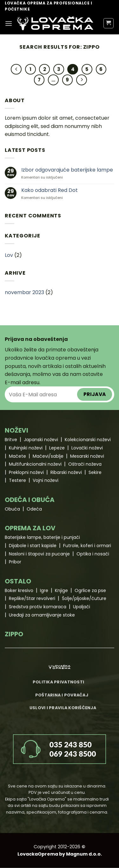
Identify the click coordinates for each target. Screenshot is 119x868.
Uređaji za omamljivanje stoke (42, 615)
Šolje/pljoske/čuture (84, 598)
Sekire (95, 472)
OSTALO (18, 581)
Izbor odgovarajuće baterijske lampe (67, 170)
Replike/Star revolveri (32, 598)
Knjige (61, 590)
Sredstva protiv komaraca (38, 607)
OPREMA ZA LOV (30, 528)
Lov (9, 255)
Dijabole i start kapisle (33, 546)
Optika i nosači (93, 554)
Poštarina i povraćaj (62, 695)
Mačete (17, 456)
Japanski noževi (41, 440)
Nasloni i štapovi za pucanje (39, 554)
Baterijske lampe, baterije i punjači (42, 537)
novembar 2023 (24, 292)
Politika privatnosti (58, 682)
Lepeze (57, 448)
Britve (11, 440)
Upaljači (82, 607)
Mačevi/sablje (48, 456)
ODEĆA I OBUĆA (30, 500)
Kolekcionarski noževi (88, 440)
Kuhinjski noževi (26, 448)
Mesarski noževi (87, 456)
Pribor (15, 562)
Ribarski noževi (66, 472)
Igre (44, 590)
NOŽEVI (17, 430)
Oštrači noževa (85, 464)
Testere (17, 480)
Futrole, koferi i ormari (87, 546)
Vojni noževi (46, 480)
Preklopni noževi (26, 472)
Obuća (12, 509)
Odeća (34, 509)
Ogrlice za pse (90, 590)
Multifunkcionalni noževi (35, 464)
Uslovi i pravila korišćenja (63, 708)
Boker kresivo (19, 590)
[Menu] (9, 23)
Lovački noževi (87, 448)
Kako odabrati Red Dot (50, 190)
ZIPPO (14, 634)
